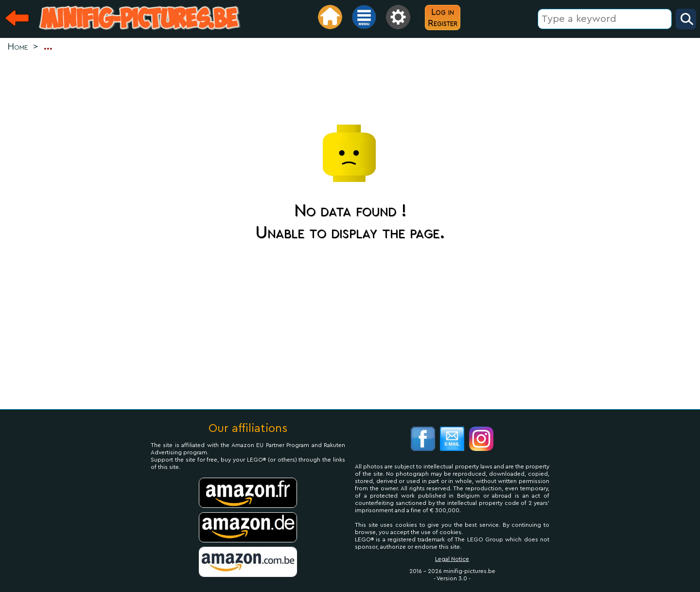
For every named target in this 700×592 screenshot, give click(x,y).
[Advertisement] (350, 86)
